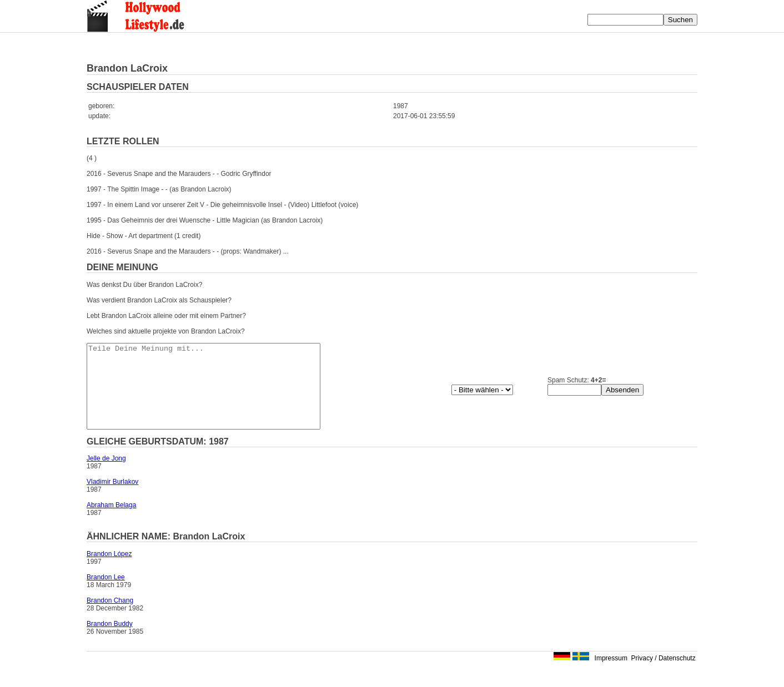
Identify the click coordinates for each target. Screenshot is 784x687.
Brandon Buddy (110, 640)
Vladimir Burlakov (112, 498)
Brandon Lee (106, 594)
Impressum (611, 675)
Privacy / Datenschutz (664, 675)
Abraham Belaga (111, 522)
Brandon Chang (110, 617)
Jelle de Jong (106, 475)
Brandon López (109, 570)
